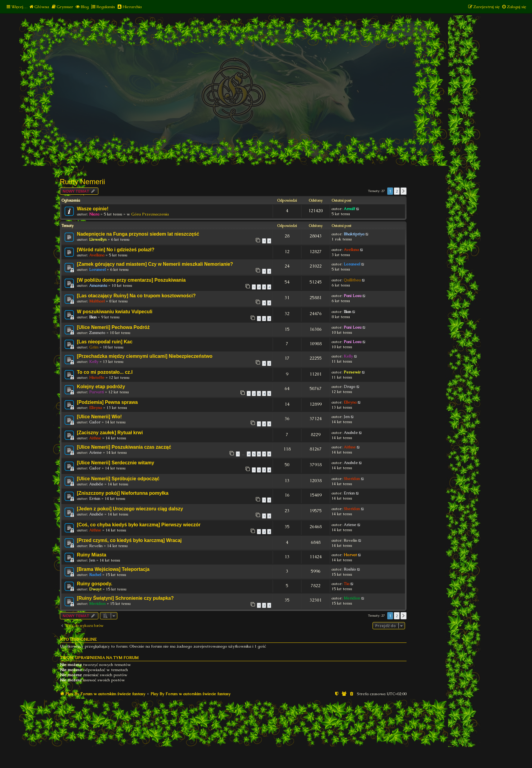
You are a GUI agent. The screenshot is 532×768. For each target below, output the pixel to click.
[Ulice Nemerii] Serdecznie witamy (116, 463)
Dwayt (95, 589)
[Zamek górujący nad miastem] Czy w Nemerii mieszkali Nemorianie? (155, 264)
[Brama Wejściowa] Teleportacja (113, 569)
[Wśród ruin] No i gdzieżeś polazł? (116, 250)
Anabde (351, 433)
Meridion (97, 604)
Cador (95, 422)
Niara (94, 214)
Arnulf (349, 209)
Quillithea (352, 280)
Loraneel (97, 269)
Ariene (95, 452)
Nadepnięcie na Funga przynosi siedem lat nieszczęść (138, 234)
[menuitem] (39, 7)
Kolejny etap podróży (101, 387)
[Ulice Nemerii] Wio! (99, 417)
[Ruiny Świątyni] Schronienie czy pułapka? (125, 598)
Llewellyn (98, 239)
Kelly (94, 362)
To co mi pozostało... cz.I (105, 372)
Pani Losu (353, 296)
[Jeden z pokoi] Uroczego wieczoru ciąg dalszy (130, 509)
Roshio (350, 569)
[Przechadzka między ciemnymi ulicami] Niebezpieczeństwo (145, 356)
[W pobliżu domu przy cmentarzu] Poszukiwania (131, 280)
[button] (404, 191)
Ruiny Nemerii (83, 182)
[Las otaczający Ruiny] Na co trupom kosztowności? (136, 296)
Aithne (95, 438)
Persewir (352, 372)
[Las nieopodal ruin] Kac (105, 342)
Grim (94, 347)
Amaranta (98, 285)
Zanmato (97, 333)
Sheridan (352, 479)
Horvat (350, 555)
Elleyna (96, 408)
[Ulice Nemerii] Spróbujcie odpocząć (118, 479)
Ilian (93, 317)
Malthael (97, 301)
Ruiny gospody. (95, 584)
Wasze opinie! (93, 209)
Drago (350, 387)
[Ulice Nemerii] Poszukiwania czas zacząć (124, 447)
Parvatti (96, 392)
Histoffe (97, 378)
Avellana (97, 255)
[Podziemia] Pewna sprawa (107, 402)
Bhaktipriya (354, 234)
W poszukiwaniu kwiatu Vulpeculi (115, 312)
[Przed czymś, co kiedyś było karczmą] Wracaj (129, 540)
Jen (347, 417)
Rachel (95, 575)
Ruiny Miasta (92, 555)
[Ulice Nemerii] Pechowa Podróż (113, 327)
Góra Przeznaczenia (150, 214)
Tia (346, 584)
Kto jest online (78, 639)
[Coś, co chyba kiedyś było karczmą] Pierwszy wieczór (139, 525)
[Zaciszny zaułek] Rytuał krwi (110, 433)
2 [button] (397, 191)
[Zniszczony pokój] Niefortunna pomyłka (123, 493)
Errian (95, 499)
